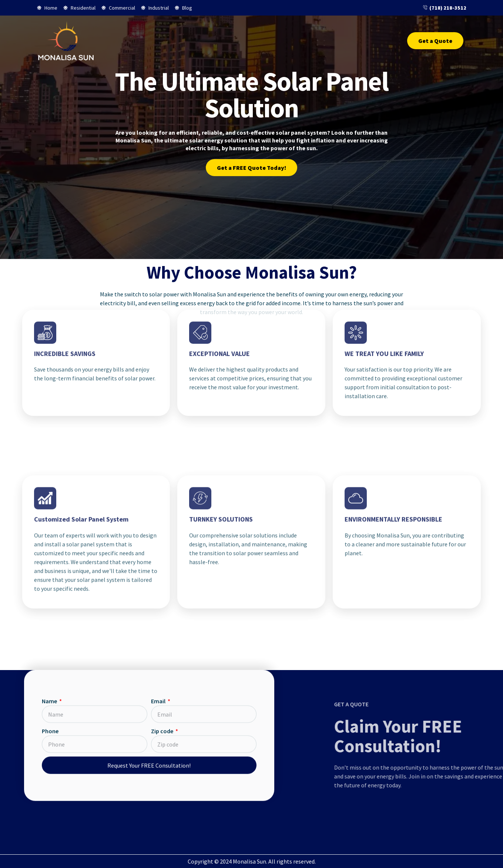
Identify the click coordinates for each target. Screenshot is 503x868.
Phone (50, 397)
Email (159, 367)
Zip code (163, 397)
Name (50, 367)
